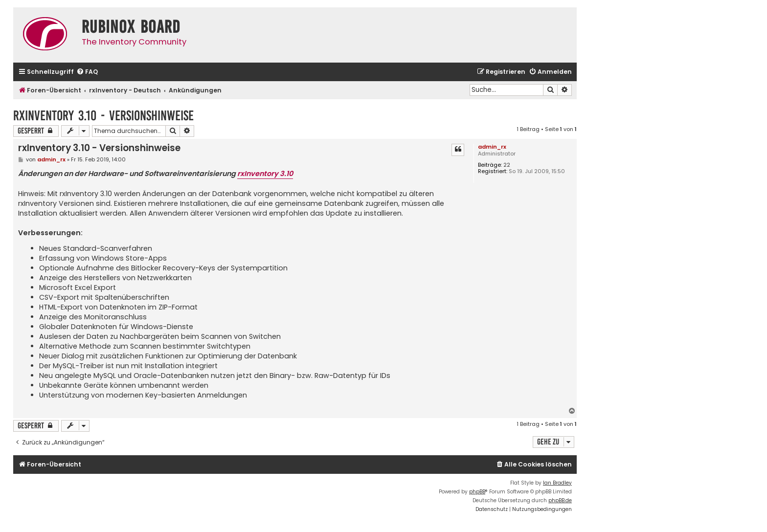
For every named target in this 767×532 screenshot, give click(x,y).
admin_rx (492, 147)
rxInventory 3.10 (265, 174)
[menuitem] (87, 72)
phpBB (477, 492)
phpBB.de (560, 500)
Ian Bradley (557, 483)
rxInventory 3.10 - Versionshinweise (103, 116)
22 (507, 165)
